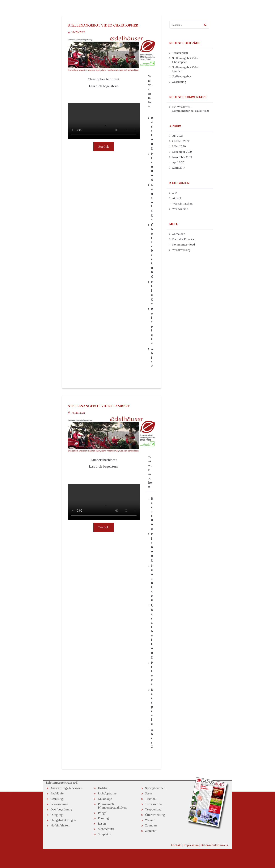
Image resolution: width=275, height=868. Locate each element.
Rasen (102, 823)
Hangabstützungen (63, 820)
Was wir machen (182, 204)
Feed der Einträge (184, 239)
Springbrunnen (155, 788)
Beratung (57, 799)
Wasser (150, 820)
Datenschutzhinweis (214, 845)
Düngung (57, 815)
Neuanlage (105, 799)
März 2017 (178, 168)
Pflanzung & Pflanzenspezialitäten (112, 806)
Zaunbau (151, 825)
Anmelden (179, 234)
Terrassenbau (154, 804)
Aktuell (177, 198)
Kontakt (176, 845)
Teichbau (151, 799)
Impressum (191, 845)
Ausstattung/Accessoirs (67, 788)
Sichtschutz (106, 829)
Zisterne (151, 831)
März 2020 (179, 146)
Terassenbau (180, 53)
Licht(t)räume (107, 793)
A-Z (175, 193)
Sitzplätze (105, 834)
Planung (103, 818)
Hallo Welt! (202, 111)
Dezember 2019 (182, 152)
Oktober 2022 (181, 141)
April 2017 (178, 162)
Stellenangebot (182, 76)
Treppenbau (153, 809)
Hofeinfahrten (60, 825)
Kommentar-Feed (184, 245)
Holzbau (104, 788)
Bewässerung (59, 804)
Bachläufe (57, 793)
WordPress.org (181, 250)
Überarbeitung (155, 815)
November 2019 (182, 157)
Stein (149, 793)
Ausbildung (179, 82)
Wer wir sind (180, 209)
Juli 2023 (178, 136)
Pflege (102, 813)
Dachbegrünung (61, 809)
